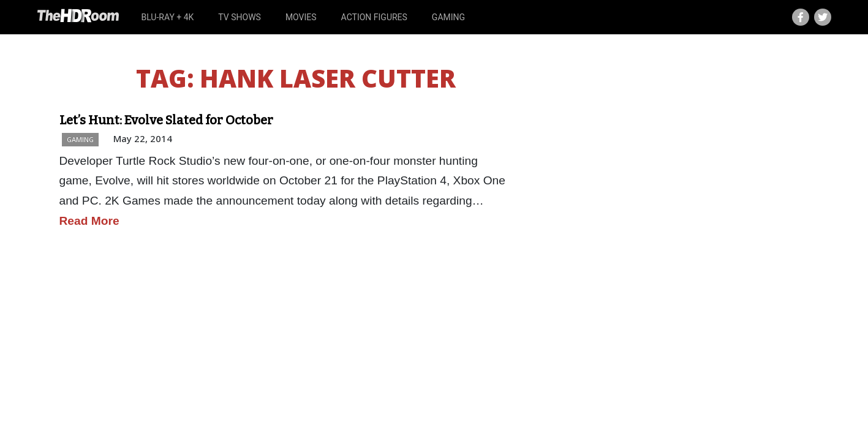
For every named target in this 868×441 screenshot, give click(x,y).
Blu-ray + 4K (167, 17)
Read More (89, 221)
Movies (301, 17)
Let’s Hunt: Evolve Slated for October (166, 120)
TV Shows (240, 17)
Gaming (448, 17)
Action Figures (374, 17)
